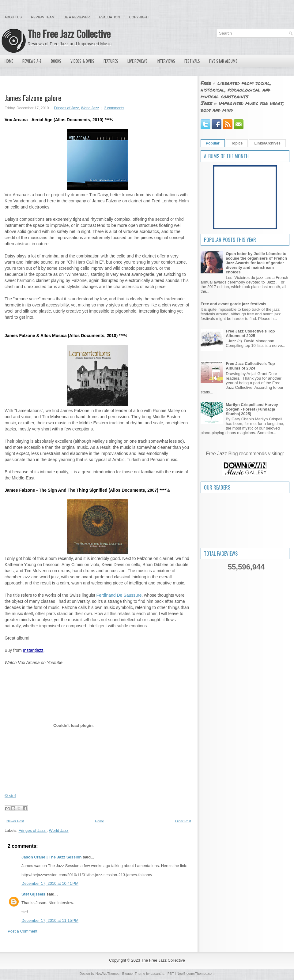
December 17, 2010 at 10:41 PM (50, 883)
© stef (10, 796)
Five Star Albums (223, 61)
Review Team (43, 17)
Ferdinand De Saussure (119, 595)
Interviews (166, 61)
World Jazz (90, 108)
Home (9, 61)
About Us (13, 17)
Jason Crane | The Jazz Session (52, 857)
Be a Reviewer (77, 17)
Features (111, 61)
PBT (171, 974)
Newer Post (15, 821)
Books (56, 61)
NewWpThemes (107, 974)
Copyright (139, 17)
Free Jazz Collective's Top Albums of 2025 (250, 333)
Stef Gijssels (33, 894)
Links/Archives (267, 143)
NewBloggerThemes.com (196, 974)
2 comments (114, 108)
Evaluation (109, 17)
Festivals (192, 61)
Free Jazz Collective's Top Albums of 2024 (250, 366)
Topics (237, 143)
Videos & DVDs (82, 61)
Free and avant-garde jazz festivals (234, 304)
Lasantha (158, 974)
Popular (213, 143)
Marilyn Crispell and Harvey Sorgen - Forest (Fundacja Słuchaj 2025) (252, 409)
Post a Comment (23, 931)
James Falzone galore (33, 98)
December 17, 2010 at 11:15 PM (50, 920)
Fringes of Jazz (66, 108)
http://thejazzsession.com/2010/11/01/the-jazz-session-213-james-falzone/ (87, 875)
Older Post (183, 821)
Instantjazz (33, 650)
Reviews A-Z (32, 61)
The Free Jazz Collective (69, 34)
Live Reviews (138, 61)
